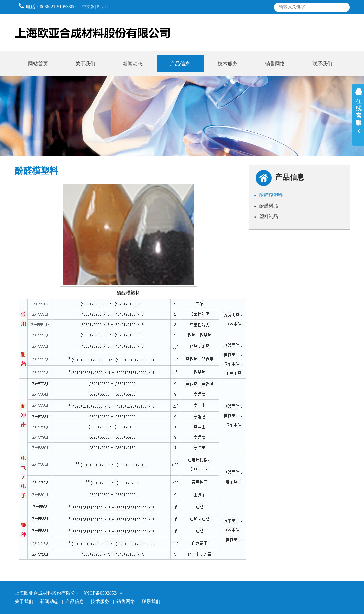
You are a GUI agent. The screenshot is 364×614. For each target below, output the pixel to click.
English (103, 7)
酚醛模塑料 (268, 195)
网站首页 (38, 64)
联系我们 (322, 64)
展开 (358, 115)
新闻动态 (133, 64)
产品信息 (180, 64)
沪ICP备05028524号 (103, 593)
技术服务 (228, 64)
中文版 (88, 7)
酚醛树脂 (266, 206)
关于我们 (85, 64)
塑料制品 (266, 216)
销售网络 (275, 64)
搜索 (343, 9)
